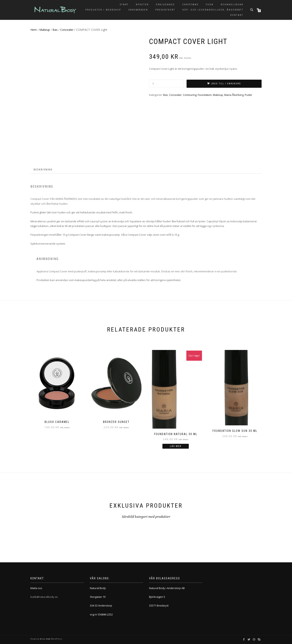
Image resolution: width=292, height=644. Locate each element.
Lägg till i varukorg (226, 84)
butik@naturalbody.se (44, 597)
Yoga (210, 5)
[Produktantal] (166, 84)
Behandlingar (232, 5)
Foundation (205, 95)
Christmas (190, 5)
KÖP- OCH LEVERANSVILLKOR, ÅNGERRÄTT (213, 10)
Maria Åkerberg (234, 95)
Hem (34, 30)
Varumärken (138, 10)
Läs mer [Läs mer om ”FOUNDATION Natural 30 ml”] (176, 446)
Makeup (45, 30)
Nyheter (142, 5)
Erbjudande (165, 5)
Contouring (190, 95)
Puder (249, 95)
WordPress (56, 639)
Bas (55, 30)
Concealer (67, 30)
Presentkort (165, 10)
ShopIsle (35, 639)
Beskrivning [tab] (43, 170)
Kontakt (237, 15)
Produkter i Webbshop (103, 10)
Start (124, 5)
